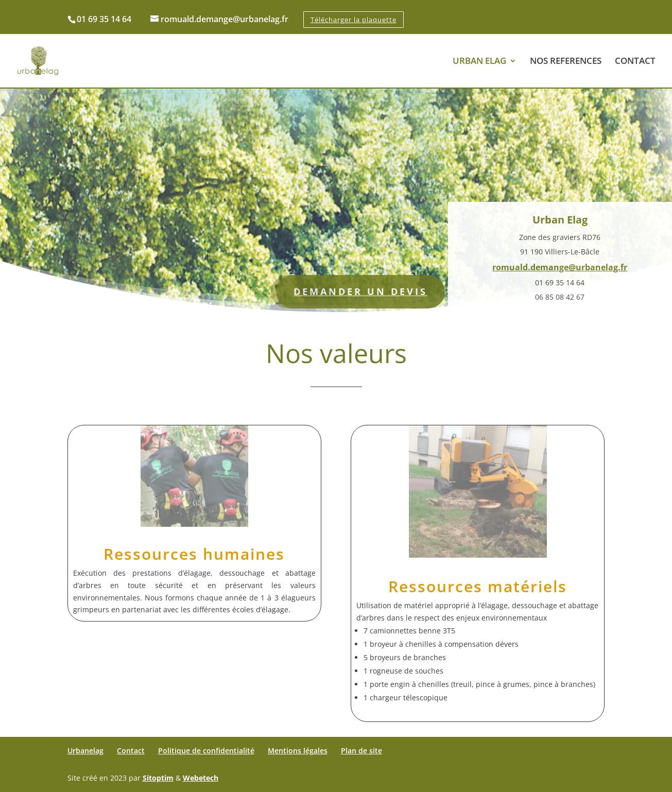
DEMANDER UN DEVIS (351, 296)
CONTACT (635, 62)
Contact (131, 751)
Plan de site (361, 751)
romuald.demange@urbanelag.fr (560, 272)
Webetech (201, 778)
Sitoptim (158, 778)
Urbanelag (85, 751)
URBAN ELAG (479, 62)
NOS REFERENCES (566, 62)
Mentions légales (298, 751)
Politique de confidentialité (206, 751)
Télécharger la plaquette (354, 20)
